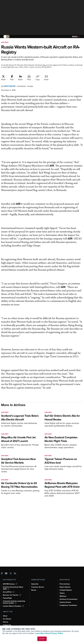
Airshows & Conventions (69, 599)
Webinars (63, 596)
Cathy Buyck (9, 86)
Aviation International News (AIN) (13, 588)
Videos (62, 593)
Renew (34, 590)
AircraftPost (9, 592)
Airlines (5, 42)
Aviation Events (65, 602)
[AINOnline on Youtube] (6, 574)
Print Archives (65, 584)
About (5, 616)
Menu (76, 37)
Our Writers (7, 619)
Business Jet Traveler (12, 595)
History (5, 622)
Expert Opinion (65, 587)
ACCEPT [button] (42, 639)
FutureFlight (7, 598)
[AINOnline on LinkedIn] (15, 574)
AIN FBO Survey (10, 584)
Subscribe (35, 584)
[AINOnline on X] (11, 574)
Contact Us (7, 625)
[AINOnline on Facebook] (2, 574)
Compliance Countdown (68, 605)
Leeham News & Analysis (13, 606)
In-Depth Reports (66, 590)
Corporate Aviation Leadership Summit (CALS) (14, 602)
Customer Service (38, 587)
